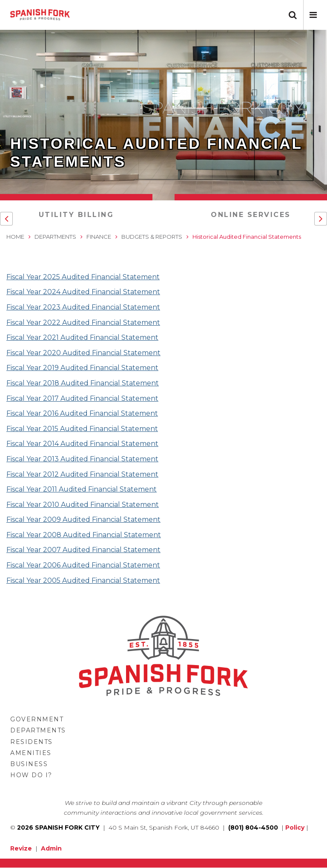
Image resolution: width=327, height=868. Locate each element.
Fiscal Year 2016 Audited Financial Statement (82, 413)
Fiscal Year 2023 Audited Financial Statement (83, 307)
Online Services (251, 215)
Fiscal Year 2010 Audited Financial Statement (83, 505)
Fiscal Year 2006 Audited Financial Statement (83, 565)
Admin (51, 848)
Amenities (31, 753)
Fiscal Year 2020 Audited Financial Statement (83, 353)
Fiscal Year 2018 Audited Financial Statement (83, 383)
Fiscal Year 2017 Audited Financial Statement (82, 398)
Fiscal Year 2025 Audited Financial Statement (83, 277)
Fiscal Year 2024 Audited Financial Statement (83, 292)
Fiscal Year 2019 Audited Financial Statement (82, 368)
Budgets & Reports (152, 237)
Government (37, 719)
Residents (32, 742)
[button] (313, 15)
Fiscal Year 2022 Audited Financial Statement (83, 323)
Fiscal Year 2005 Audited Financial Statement (83, 580)
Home (15, 237)
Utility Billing (76, 215)
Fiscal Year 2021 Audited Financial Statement (82, 337)
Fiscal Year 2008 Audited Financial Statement (84, 535)
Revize (21, 848)
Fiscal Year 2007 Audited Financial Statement (83, 550)
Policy (295, 827)
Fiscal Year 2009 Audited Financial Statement (83, 519)
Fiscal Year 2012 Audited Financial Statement (82, 474)
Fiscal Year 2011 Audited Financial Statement (82, 489)
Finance (99, 237)
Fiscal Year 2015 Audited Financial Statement (82, 429)
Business (29, 764)
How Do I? (31, 775)
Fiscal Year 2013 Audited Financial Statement (82, 459)
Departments (55, 237)
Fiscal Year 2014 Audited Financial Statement (82, 444)
